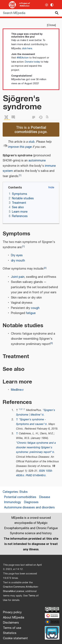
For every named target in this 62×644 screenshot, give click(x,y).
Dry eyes (17, 255)
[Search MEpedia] (31, 13)
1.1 (24, 409)
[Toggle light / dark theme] (47, 5)
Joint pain (18, 277)
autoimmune (37, 161)
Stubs (23, 492)
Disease (45, 497)
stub (32, 142)
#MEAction (23, 58)
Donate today (32, 62)
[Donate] (52, 632)
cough (35, 308)
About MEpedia (14, 618)
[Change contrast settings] (52, 5)
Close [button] (51, 25)
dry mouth (18, 261)
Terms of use (12, 628)
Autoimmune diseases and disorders (29, 508)
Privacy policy (12, 612)
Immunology (13, 502)
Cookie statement (15, 638)
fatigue (31, 313)
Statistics (10, 633)
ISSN (42, 471)
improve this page (20, 147)
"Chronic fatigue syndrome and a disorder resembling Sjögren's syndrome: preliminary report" (36, 448)
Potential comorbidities (30, 129)
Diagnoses (31, 502)
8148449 (38, 476)
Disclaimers (11, 623)
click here (27, 49)
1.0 (20, 409)
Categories (10, 492)
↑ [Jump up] (17, 420)
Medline (16, 390)
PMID (29, 476)
